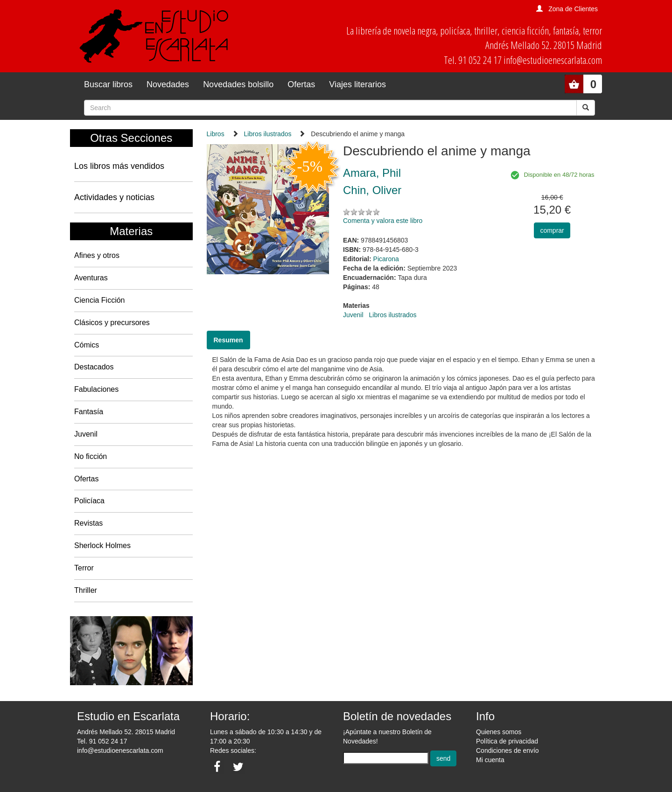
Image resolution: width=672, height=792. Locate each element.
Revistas (88, 523)
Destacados (94, 367)
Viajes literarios (357, 84)
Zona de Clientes (573, 9)
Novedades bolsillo (238, 84)
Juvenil (86, 434)
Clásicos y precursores (112, 323)
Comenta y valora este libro (383, 221)
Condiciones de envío (507, 750)
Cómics (87, 345)
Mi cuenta (490, 760)
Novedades (168, 84)
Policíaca (89, 501)
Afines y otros (97, 255)
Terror (84, 568)
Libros (216, 134)
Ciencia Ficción (99, 300)
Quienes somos (499, 732)
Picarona (386, 259)
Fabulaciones (96, 389)
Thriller (86, 590)
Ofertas (301, 84)
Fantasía (89, 412)
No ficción (91, 456)
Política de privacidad (507, 741)
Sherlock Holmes (102, 545)
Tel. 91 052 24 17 (102, 741)
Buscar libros (108, 84)
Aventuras (91, 278)
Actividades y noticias (114, 197)
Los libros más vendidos (119, 166)
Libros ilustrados (268, 134)
